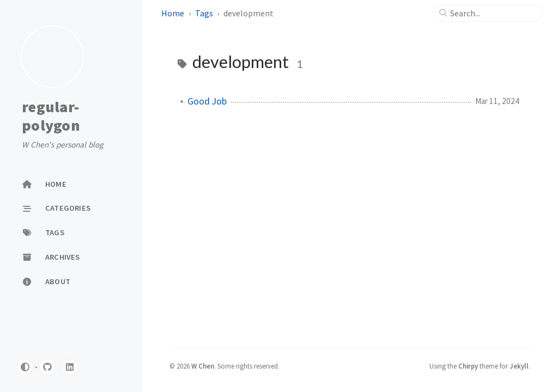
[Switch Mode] (25, 367)
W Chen (203, 366)
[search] (493, 13)
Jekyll (519, 366)
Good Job (207, 101)
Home (173, 13)
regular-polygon (51, 116)
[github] (47, 367)
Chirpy (468, 366)
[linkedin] (70, 367)
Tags (204, 13)
